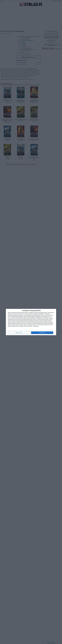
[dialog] (31, 322)
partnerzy (10, 318)
